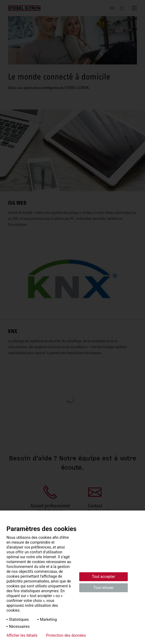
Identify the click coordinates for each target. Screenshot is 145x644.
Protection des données (66, 635)
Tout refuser (103, 588)
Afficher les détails (22, 635)
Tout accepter (103, 577)
